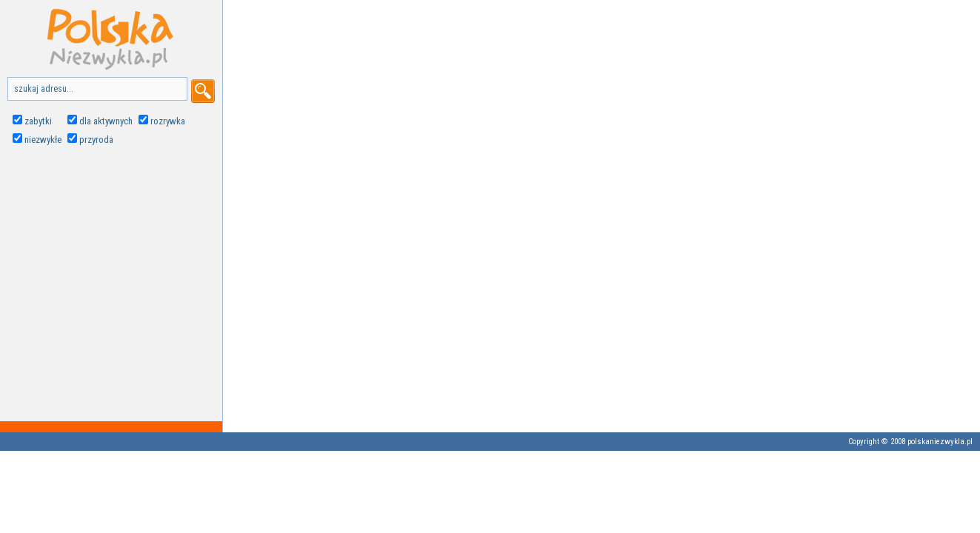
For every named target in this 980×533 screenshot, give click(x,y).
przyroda (96, 140)
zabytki (38, 121)
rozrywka (168, 121)
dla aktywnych (106, 121)
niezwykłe (43, 140)
